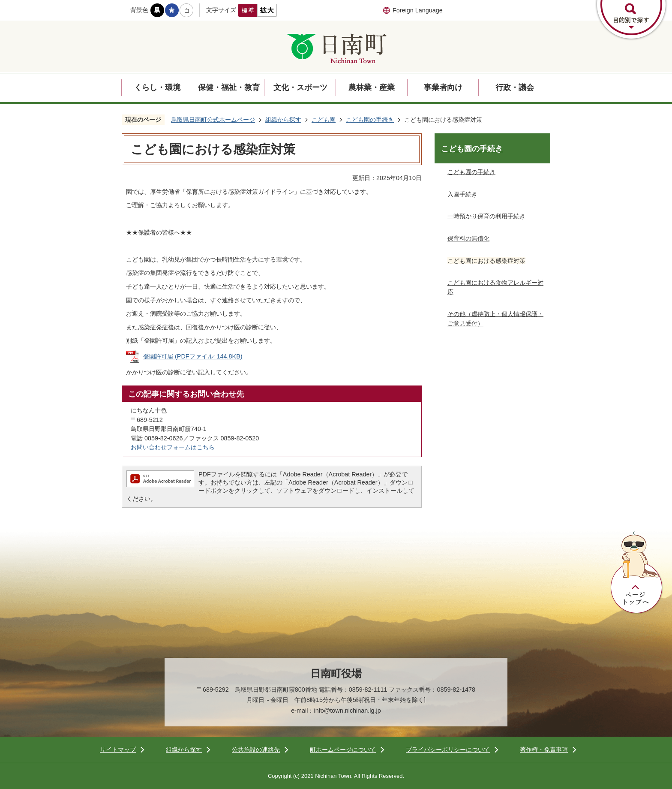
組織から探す (283, 120)
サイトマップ (118, 750)
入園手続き (462, 194)
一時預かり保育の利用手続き (486, 216)
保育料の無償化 (468, 238)
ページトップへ (637, 573)
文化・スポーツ (300, 87)
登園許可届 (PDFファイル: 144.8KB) (193, 356)
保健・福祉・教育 (229, 87)
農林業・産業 (372, 87)
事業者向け (443, 87)
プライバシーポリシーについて (448, 750)
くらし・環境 (157, 87)
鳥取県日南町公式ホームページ (213, 120)
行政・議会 (515, 87)
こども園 (324, 120)
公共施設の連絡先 (256, 750)
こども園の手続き (370, 120)
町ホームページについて (343, 750)
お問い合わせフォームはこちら (173, 447)
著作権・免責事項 (544, 750)
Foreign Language (418, 10)
